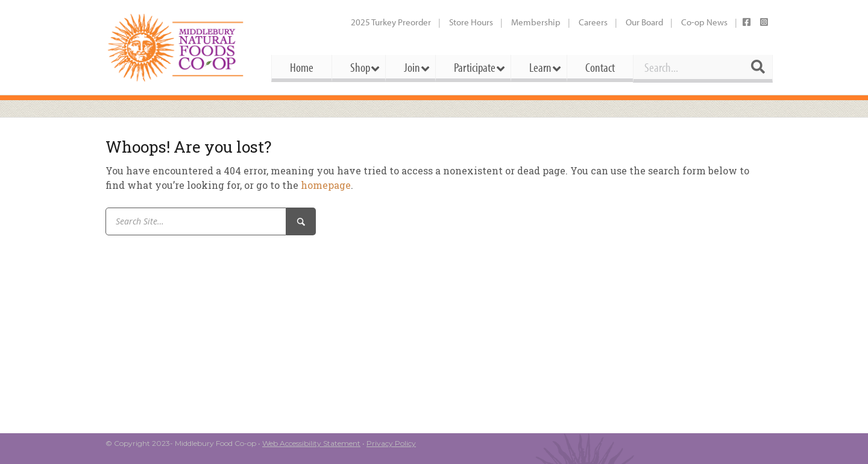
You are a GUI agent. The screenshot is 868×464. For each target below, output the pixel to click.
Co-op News (704, 22)
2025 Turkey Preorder (391, 22)
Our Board (644, 22)
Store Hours (471, 22)
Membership (536, 22)
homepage (326, 185)
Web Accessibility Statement (311, 443)
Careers (593, 22)
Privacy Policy (391, 443)
